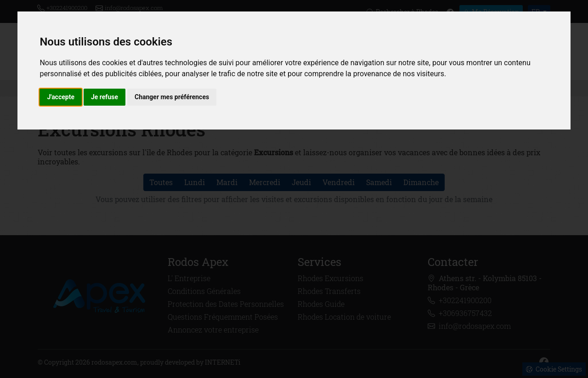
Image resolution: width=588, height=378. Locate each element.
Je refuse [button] (105, 97)
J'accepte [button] (61, 97)
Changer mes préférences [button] (172, 97)
